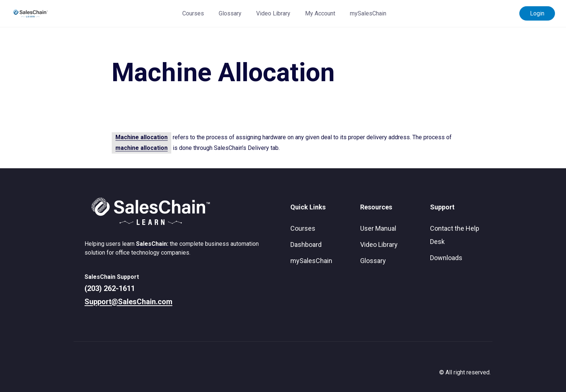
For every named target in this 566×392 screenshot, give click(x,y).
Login (537, 13)
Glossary (230, 13)
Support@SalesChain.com (128, 302)
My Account (320, 13)
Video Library (273, 13)
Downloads (446, 258)
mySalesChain (368, 13)
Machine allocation (141, 137)
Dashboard (306, 244)
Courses (193, 13)
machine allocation (141, 148)
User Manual (378, 228)
